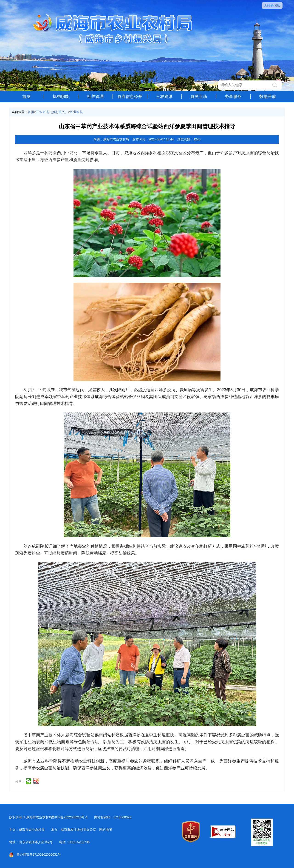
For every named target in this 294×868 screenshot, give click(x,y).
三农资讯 (164, 97)
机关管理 (95, 97)
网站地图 (106, 830)
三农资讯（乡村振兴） (52, 112)
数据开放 (268, 97)
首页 (26, 97)
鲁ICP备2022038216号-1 (70, 817)
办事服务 (233, 97)
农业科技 (76, 112)
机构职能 (61, 97)
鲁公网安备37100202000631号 (35, 854)
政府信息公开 (130, 97)
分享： (20, 781)
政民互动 (199, 97)
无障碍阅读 (272, 5)
